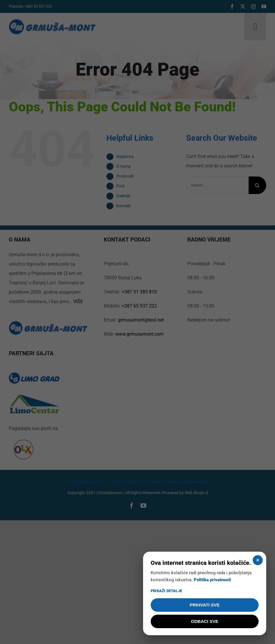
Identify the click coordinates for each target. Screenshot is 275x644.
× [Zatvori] (258, 560)
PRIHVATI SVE (205, 605)
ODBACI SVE (204, 621)
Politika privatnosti (212, 580)
